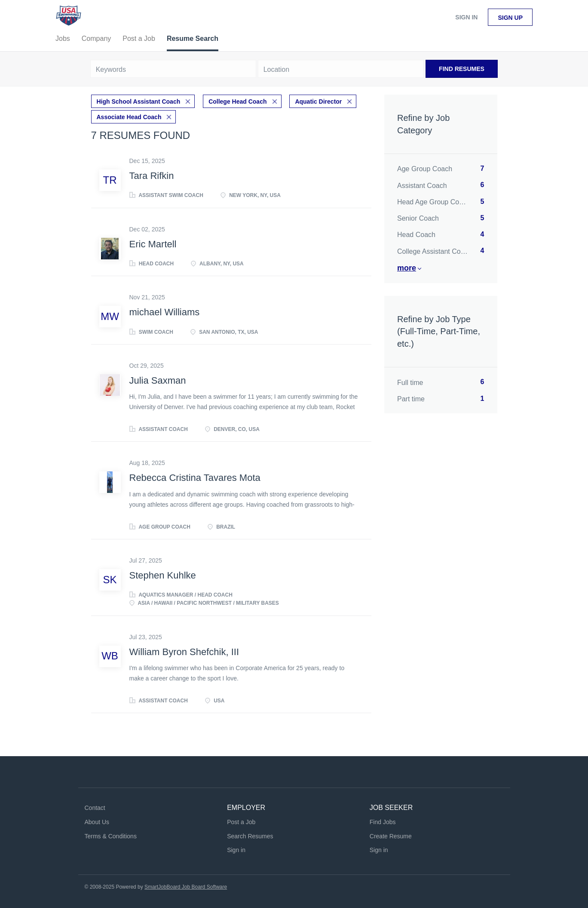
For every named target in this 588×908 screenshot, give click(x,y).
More (407, 268)
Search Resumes (250, 836)
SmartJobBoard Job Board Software (186, 887)
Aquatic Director (318, 102)
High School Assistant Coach (139, 102)
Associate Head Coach (129, 117)
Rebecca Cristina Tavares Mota (195, 478)
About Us (97, 822)
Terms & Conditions (111, 836)
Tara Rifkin (152, 176)
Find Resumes (462, 69)
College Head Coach (237, 102)
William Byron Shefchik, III (184, 652)
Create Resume (391, 836)
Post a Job (241, 822)
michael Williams (165, 312)
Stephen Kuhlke (163, 575)
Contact (95, 808)
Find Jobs (383, 822)
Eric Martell (153, 244)
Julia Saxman (158, 380)
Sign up (510, 18)
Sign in (466, 17)
